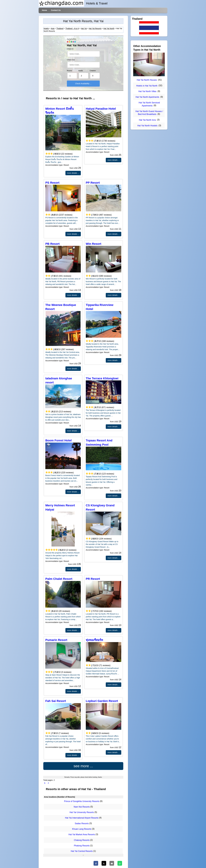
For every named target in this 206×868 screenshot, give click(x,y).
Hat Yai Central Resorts (82, 851)
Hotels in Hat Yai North (147, 86)
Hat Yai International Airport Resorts (82, 818)
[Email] (112, 863)
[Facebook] (96, 863)
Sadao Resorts (82, 823)
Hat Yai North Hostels (147, 126)
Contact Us (56, 10)
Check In (70, 49)
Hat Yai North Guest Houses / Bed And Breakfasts (149, 113)
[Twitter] (104, 863)
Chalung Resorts (82, 840)
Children (93, 71)
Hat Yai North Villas (147, 91)
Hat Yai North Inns (147, 120)
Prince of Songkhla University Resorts (82, 801)
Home (44, 10)
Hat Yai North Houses (147, 80)
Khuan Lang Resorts (82, 829)
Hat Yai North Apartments (147, 97)
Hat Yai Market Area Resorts (82, 835)
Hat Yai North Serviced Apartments (149, 104)
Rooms (69, 71)
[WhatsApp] (120, 863)
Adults (81, 71)
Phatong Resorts (82, 846)
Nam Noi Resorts (82, 807)
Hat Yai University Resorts (82, 812)
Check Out (71, 60)
